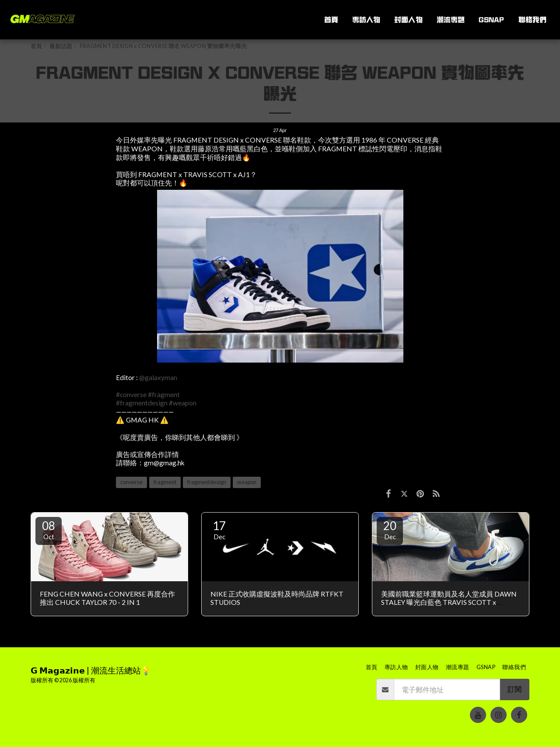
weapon (247, 482)
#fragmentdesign (142, 403)
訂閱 (514, 689)
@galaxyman (158, 377)
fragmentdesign (207, 482)
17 (219, 530)
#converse (131, 394)
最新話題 (61, 46)
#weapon (183, 403)
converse (131, 482)
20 (390, 530)
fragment (165, 482)
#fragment (164, 394)
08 (49, 530)
